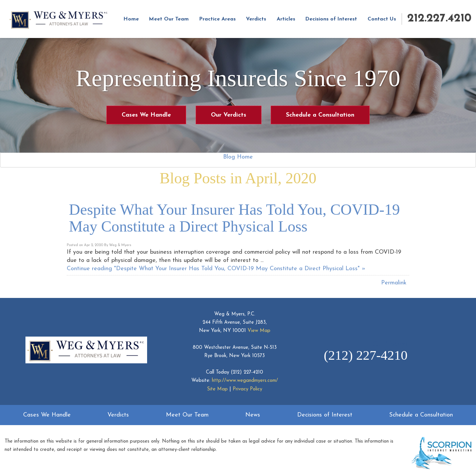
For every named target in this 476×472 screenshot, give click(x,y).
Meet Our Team (169, 19)
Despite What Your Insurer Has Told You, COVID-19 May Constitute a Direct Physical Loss (235, 218)
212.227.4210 (439, 19)
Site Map (217, 389)
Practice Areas (218, 19)
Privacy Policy (247, 389)
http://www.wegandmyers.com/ (245, 381)
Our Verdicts (229, 115)
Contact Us (382, 19)
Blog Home (238, 157)
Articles (286, 19)
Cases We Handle (146, 115)
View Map (259, 331)
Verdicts (256, 19)
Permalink (394, 283)
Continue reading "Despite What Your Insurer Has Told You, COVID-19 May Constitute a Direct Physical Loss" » (216, 269)
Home (131, 19)
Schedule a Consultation (320, 115)
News (253, 415)
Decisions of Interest (331, 19)
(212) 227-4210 (247, 372)
